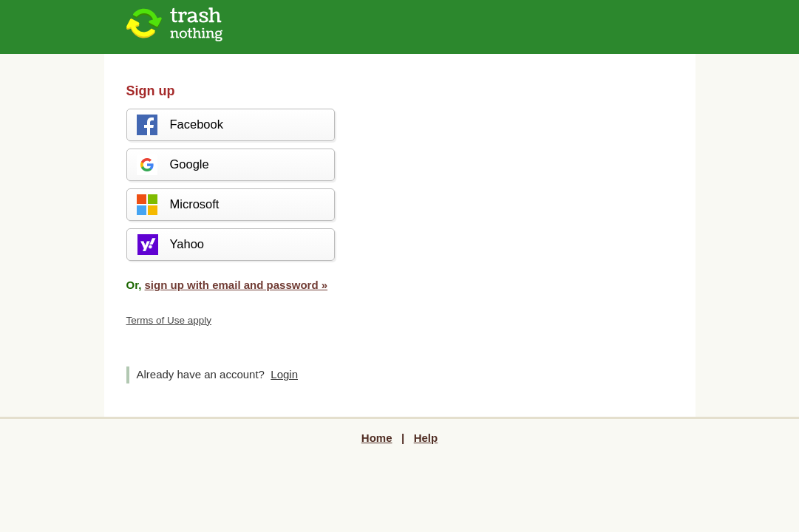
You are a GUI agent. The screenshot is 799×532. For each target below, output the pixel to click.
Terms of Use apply (169, 320)
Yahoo (170, 245)
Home (377, 438)
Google (172, 165)
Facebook (179, 125)
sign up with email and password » (237, 285)
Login (284, 374)
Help (426, 438)
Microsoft (177, 205)
